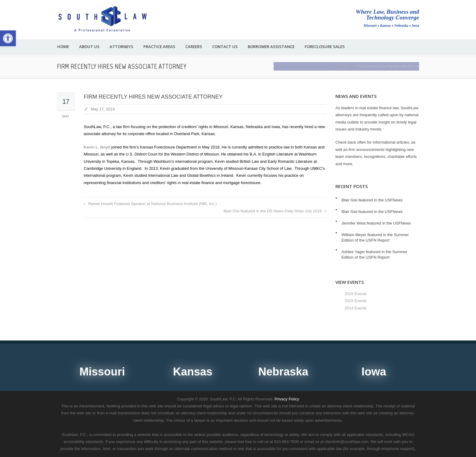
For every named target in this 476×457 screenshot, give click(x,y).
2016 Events (355, 294)
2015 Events (355, 301)
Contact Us (225, 47)
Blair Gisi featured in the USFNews (372, 200)
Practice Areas (159, 47)
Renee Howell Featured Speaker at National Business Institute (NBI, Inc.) (152, 204)
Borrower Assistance (271, 47)
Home (63, 47)
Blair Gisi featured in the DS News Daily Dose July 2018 (273, 211)
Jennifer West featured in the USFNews (376, 223)
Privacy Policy (287, 399)
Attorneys (121, 47)
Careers (194, 47)
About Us (89, 47)
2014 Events (355, 308)
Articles (351, 66)
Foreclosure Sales (325, 47)
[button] (8, 38)
